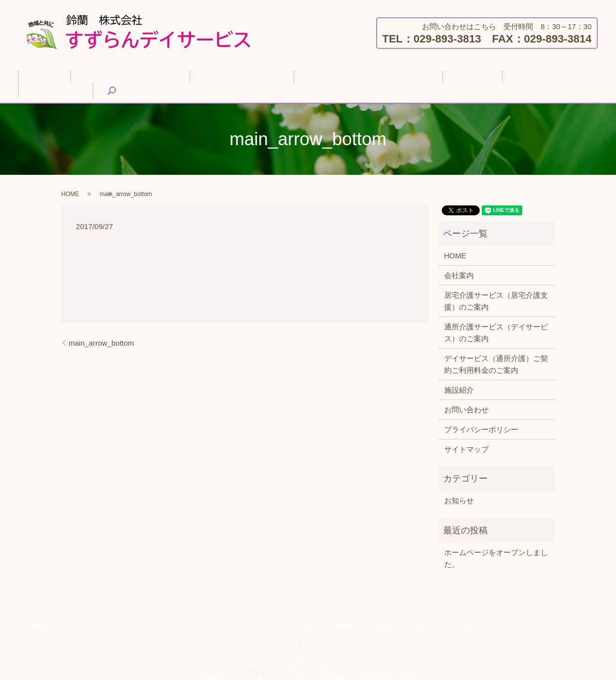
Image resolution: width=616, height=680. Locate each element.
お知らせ (459, 489)
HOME (52, 79)
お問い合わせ (517, 79)
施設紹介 (465, 79)
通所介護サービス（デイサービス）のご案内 (496, 321)
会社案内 (420, 79)
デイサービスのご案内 (219, 79)
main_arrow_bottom (101, 332)
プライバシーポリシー (481, 418)
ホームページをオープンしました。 (496, 547)
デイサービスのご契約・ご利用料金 (331, 79)
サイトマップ (466, 438)
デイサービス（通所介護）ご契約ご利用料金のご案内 (496, 353)
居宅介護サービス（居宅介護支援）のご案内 (496, 290)
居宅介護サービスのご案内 (122, 79)
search (566, 79)
